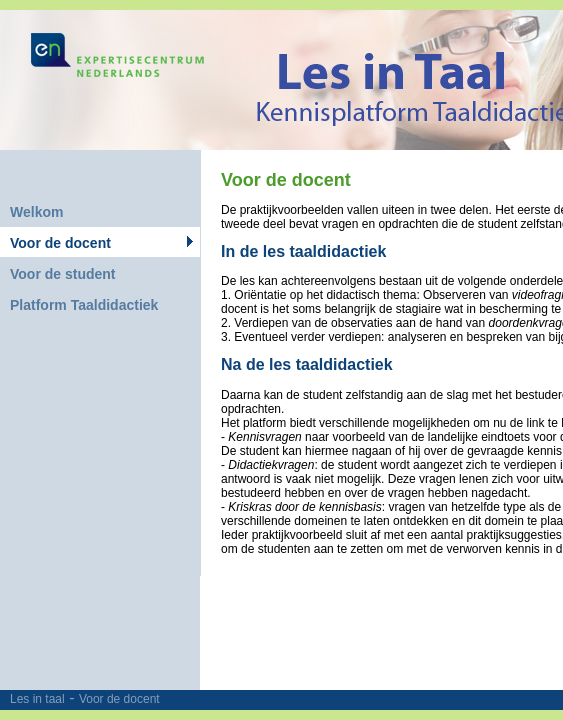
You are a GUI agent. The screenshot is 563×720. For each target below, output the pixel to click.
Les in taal (37, 699)
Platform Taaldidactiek (84, 305)
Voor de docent (119, 699)
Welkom (36, 212)
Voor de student (63, 274)
